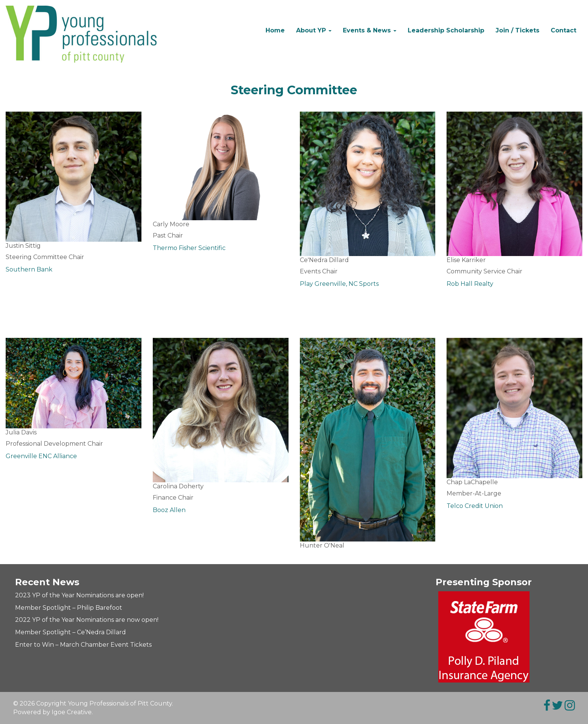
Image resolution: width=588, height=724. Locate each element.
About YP (314, 30)
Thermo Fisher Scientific (189, 248)
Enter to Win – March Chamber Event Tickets (83, 645)
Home (275, 30)
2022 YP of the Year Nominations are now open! (87, 620)
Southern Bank (29, 269)
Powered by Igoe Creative (52, 712)
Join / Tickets (517, 30)
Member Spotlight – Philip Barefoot (69, 608)
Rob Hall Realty (470, 284)
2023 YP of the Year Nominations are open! (79, 595)
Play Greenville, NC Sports (339, 284)
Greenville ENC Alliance (41, 456)
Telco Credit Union (475, 506)
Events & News (370, 30)
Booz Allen (169, 510)
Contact (563, 30)
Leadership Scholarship (446, 30)
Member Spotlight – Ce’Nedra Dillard (71, 632)
